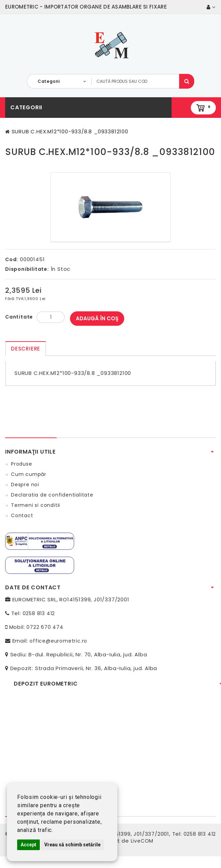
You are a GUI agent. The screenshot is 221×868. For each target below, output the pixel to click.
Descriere (26, 349)
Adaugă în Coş (97, 318)
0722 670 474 (45, 627)
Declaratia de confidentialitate (52, 495)
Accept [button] (28, 845)
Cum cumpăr (29, 474)
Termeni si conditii (36, 505)
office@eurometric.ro (58, 641)
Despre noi (25, 485)
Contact (22, 515)
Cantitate (19, 317)
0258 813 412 (39, 613)
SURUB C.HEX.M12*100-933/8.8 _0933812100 (70, 131)
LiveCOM (142, 841)
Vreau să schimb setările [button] (72, 845)
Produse (22, 464)
